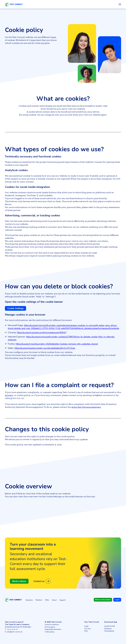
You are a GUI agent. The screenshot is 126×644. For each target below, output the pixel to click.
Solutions (29, 600)
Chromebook (109, 631)
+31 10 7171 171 (12, 629)
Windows (108, 629)
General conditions (52, 624)
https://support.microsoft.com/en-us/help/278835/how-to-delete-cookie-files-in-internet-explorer (61, 338)
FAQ (86, 631)
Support (62, 600)
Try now (87, 629)
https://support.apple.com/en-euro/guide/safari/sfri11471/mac (45, 348)
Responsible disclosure (53, 629)
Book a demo (19, 581)
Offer (47, 600)
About (54, 600)
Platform (39, 600)
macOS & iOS (110, 626)
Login (86, 626)
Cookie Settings (16, 308)
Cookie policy (50, 632)
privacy (9, 395)
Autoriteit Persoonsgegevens (86, 407)
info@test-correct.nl (14, 632)
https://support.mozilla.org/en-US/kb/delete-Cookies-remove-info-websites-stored (57, 344)
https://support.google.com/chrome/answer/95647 (42, 333)
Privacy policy (50, 627)
